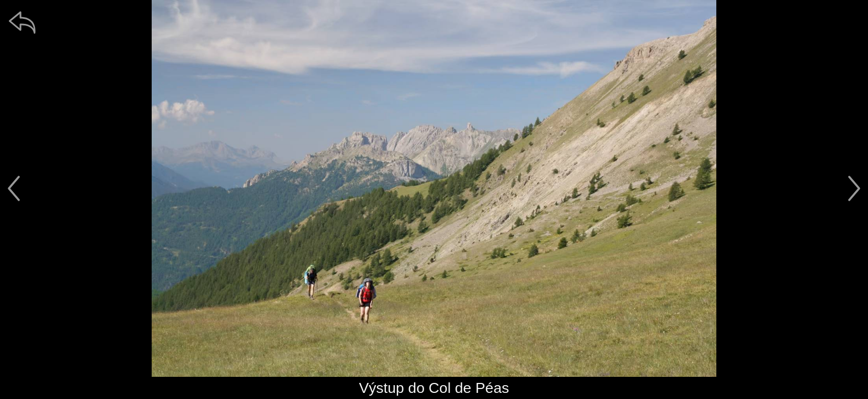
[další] (854, 188)
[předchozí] (14, 188)
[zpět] (22, 22)
